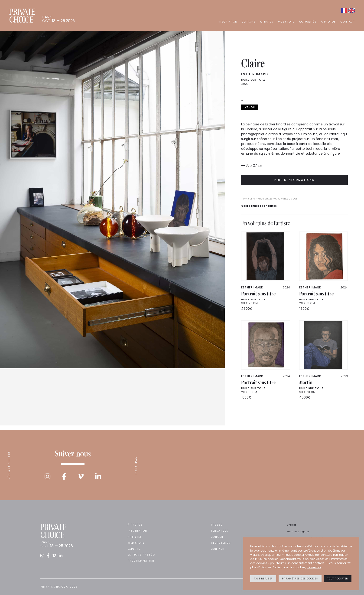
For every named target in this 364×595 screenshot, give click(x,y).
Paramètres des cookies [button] (300, 579)
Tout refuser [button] (263, 579)
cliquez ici (314, 567)
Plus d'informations (294, 180)
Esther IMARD (255, 74)
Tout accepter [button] (338, 579)
